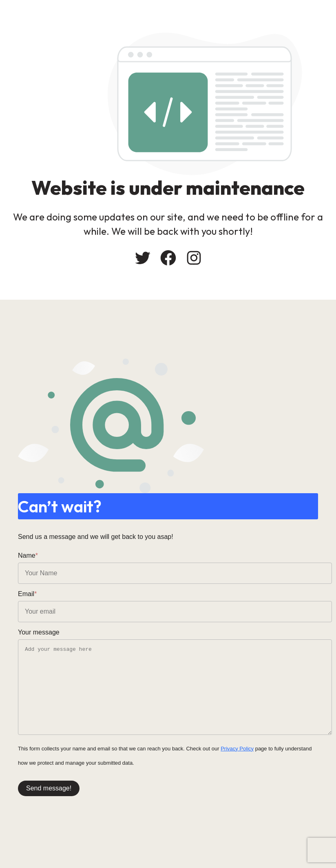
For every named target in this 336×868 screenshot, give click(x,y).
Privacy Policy (237, 749)
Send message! (49, 788)
